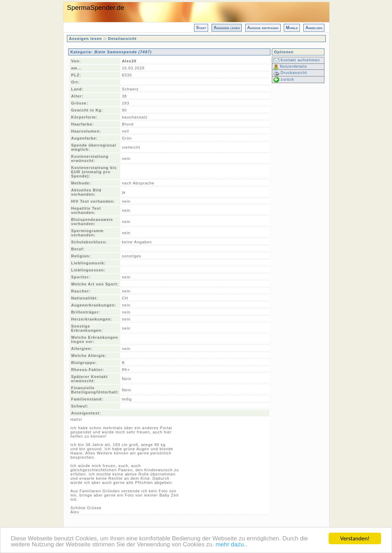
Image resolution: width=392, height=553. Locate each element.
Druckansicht (290, 73)
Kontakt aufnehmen (297, 60)
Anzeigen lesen (227, 28)
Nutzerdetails (290, 66)
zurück (284, 79)
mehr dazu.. (232, 546)
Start (201, 28)
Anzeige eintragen (263, 28)
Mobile (292, 28)
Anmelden (314, 28)
